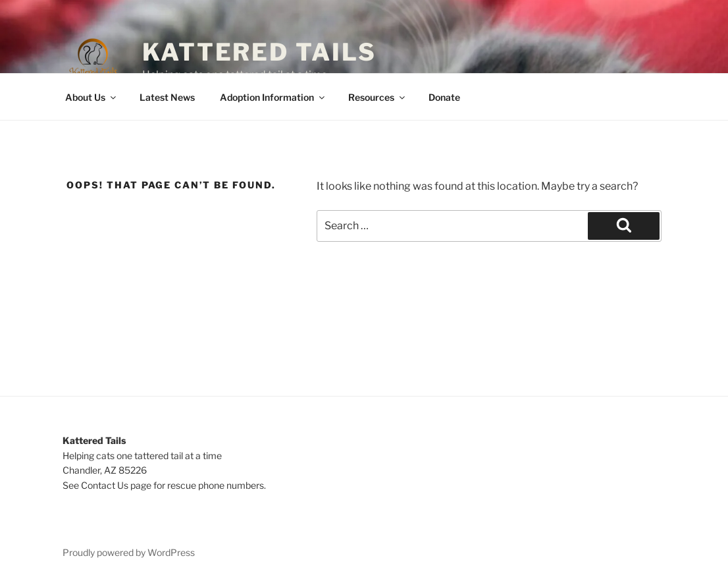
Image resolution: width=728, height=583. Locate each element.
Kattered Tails (259, 52)
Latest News (167, 97)
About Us (91, 97)
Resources (377, 97)
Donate (444, 97)
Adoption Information (273, 97)
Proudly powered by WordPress (129, 552)
